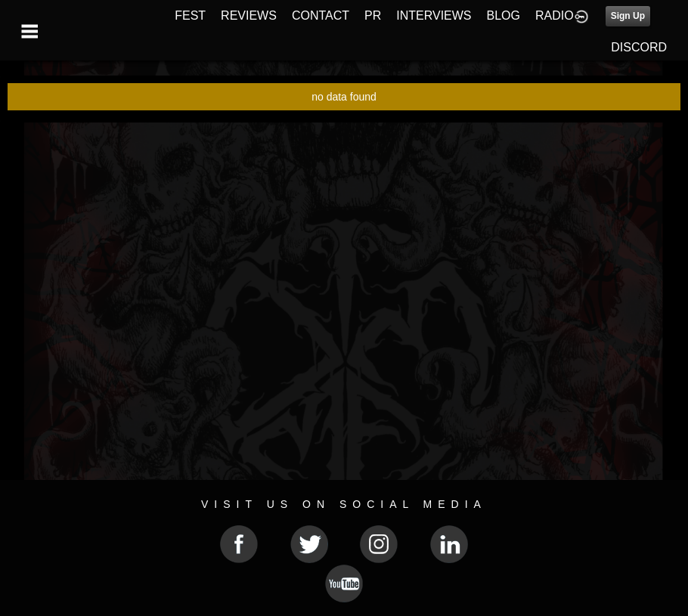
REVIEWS (249, 15)
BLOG (504, 15)
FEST (190, 15)
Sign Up (628, 16)
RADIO (555, 15)
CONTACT (321, 15)
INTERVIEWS (434, 15)
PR (373, 15)
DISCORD (639, 47)
